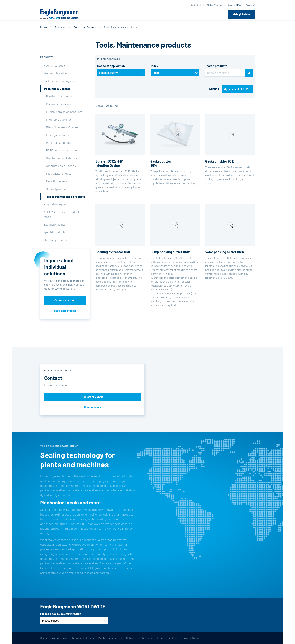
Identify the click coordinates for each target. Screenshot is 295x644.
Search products (216, 66)
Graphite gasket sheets (62, 158)
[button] (175, 59)
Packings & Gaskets (85, 27)
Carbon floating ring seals (60, 81)
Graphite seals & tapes (61, 166)
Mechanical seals (55, 65)
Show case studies (65, 311)
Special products (57, 189)
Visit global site (242, 14)
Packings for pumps (59, 96)
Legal (160, 638)
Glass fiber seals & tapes (62, 127)
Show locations (93, 407)
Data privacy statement (140, 638)
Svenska (250, 5)
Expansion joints (54, 224)
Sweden (232, 5)
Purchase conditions (110, 638)
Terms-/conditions (83, 638)
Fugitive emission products (64, 112)
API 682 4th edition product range (61, 214)
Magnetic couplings (56, 204)
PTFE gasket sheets (59, 143)
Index (155, 66)
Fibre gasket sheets (59, 135)
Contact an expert (65, 300)
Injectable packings (59, 119)
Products (60, 27)
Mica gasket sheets (59, 173)
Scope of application (111, 66)
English (241, 5)
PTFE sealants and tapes (62, 150)
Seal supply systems (57, 73)
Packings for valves (59, 104)
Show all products (55, 240)
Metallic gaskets (57, 181)
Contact (194, 5)
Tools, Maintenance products (66, 197)
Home (44, 27)
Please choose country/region (61, 614)
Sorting (214, 89)
